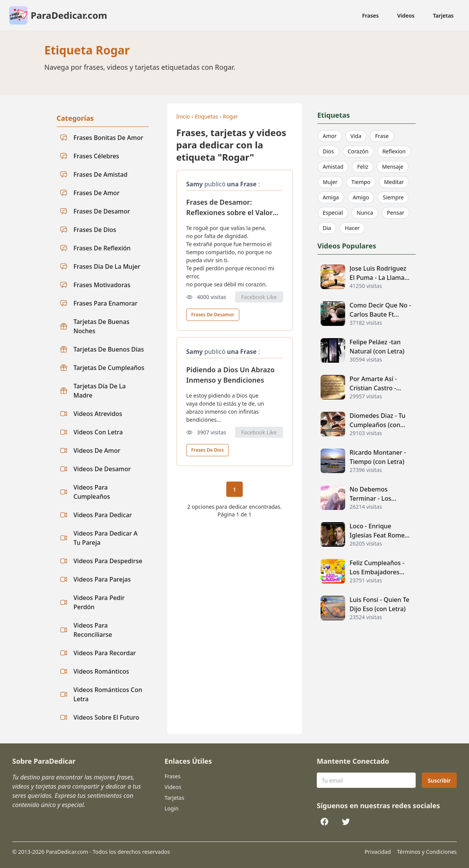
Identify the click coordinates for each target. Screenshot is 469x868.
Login (172, 808)
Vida (356, 136)
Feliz (363, 167)
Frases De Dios (208, 450)
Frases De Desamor (213, 315)
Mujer (330, 182)
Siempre (393, 197)
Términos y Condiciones (427, 852)
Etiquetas (207, 116)
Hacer (352, 228)
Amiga (331, 197)
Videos (406, 16)
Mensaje (392, 167)
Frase (382, 136)
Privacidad (378, 852)
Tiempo (361, 182)
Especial (333, 213)
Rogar (230, 116)
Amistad (333, 167)
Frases (370, 16)
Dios (328, 151)
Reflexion (394, 151)
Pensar (396, 213)
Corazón (358, 151)
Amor (330, 136)
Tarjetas (443, 16)
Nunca (365, 213)
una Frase (242, 184)
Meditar (394, 182)
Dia (327, 228)
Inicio (183, 116)
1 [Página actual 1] (234, 489)
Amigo (361, 197)
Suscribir (439, 780)
